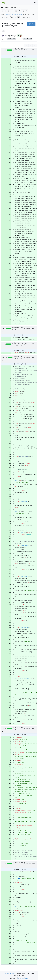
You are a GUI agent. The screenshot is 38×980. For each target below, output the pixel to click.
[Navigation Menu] (35, 2)
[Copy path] (24, 50)
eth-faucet (15, 7)
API (27, 978)
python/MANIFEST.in (17, 329)
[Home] (4, 3)
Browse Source (31, 24)
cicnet (7, 7)
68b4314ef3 (12, 39)
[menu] (35, 45)
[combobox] (26, 45)
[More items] (36, 17)
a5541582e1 (28, 39)
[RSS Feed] (3, 11)
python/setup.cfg (18, 728)
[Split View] (31, 45)
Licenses (21, 978)
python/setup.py (18, 863)
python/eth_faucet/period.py (18, 358)
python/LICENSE (18, 50)
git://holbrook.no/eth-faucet (14, 14)
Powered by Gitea (9, 973)
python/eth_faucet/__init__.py (17, 344)
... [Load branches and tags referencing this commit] (3, 30)
